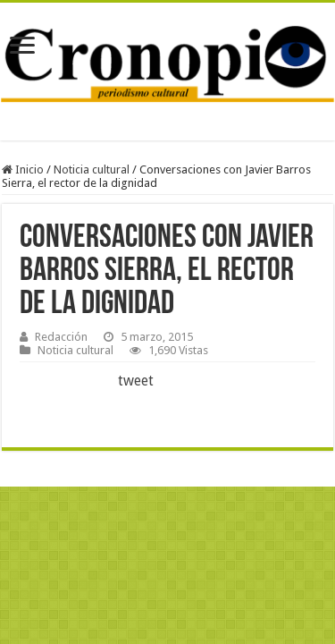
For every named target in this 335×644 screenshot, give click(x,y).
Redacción (61, 337)
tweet (136, 381)
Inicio (23, 169)
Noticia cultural (92, 169)
